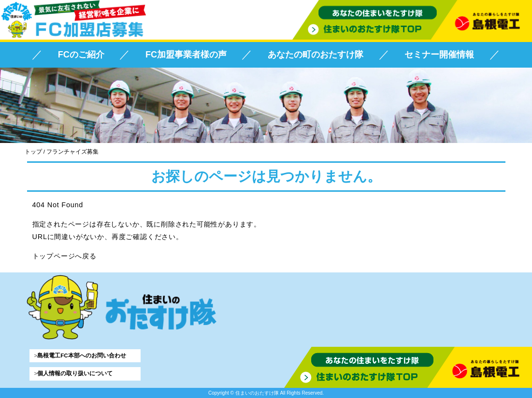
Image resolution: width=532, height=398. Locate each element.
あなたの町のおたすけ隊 (316, 55)
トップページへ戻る (65, 256)
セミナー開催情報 (439, 55)
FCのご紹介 (81, 55)
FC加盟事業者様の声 (186, 55)
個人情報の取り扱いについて (75, 373)
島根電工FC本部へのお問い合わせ (81, 355)
